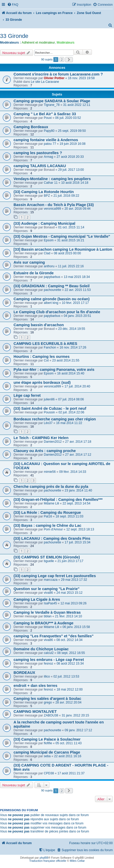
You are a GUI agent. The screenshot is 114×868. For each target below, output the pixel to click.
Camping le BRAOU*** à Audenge (43, 623)
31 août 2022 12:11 (77, 105)
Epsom (49, 240)
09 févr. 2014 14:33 (73, 472)
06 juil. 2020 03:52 (68, 118)
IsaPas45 (50, 603)
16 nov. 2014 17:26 (73, 347)
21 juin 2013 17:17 (71, 561)
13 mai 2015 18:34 (77, 277)
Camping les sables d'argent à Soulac (47, 699)
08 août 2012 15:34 (70, 664)
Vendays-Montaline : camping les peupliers (52, 179)
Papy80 (49, 131)
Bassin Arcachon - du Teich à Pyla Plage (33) (54, 205)
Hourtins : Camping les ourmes (42, 357)
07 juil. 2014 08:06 (71, 399)
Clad (47, 253)
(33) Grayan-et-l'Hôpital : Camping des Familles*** (58, 500)
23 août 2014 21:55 (66, 360)
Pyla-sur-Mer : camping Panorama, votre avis (54, 370)
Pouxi (48, 118)
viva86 (48, 593)
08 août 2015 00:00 (67, 253)
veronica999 (52, 209)
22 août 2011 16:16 (68, 756)
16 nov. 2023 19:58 (81, 78)
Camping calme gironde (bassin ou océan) (52, 299)
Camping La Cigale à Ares (37, 599)
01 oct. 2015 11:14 (71, 227)
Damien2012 (53, 442)
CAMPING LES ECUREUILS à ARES (45, 344)
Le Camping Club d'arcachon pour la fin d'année (57, 312)
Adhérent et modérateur (38, 43)
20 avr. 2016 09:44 (78, 209)
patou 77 (50, 144)
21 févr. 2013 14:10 (68, 616)
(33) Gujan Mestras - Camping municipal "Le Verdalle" (62, 236)
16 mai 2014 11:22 (69, 423)
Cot (46, 360)
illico (47, 676)
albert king (51, 303)
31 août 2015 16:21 (71, 240)
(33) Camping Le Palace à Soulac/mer (47, 739)
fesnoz (48, 664)
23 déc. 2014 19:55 (72, 329)
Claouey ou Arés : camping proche (45, 451)
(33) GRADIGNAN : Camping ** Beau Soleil (52, 286)
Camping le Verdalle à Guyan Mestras (47, 612)
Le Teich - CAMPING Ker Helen (41, 438)
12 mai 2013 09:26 (73, 603)
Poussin (49, 412)
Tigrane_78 (52, 105)
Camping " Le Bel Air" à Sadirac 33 (45, 114)
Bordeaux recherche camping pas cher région (55, 419)
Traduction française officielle (48, 861)
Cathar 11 (51, 183)
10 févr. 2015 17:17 (75, 303)
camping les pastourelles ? (38, 153)
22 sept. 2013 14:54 (76, 503)
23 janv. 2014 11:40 (78, 490)
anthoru (49, 266)
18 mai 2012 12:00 (69, 689)
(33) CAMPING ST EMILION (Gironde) (47, 557)
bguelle (49, 561)
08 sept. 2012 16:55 (71, 653)
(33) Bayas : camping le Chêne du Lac (47, 525)
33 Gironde (14, 36)
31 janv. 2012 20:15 (75, 715)
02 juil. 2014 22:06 (71, 412)
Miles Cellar (77, 861)
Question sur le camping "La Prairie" (46, 589)
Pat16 (48, 516)
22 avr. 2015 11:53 (78, 290)
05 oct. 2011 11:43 (68, 743)
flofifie (48, 743)
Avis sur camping (29, 262)
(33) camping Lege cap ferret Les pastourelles (55, 576)
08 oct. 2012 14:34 (69, 640)
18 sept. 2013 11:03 (69, 516)
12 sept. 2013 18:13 (80, 529)
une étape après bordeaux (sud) (42, 382)
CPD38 (49, 773)
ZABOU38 (51, 715)
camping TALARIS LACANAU (40, 166)
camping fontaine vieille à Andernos (46, 140)
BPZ (47, 196)
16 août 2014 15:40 (71, 373)
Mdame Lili (51, 503)
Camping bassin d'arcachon (39, 325)
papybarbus (52, 277)
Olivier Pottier (54, 78)
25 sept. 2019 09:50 (72, 131)
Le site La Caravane (45, 82)
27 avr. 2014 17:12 (78, 455)
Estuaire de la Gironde (34, 273)
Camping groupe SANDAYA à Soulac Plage (52, 101)
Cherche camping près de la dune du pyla (51, 487)
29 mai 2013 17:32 (74, 580)
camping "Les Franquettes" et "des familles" (53, 636)
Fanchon (50, 347)
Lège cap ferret (27, 395)
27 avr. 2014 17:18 (78, 442)
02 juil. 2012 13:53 (66, 676)
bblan (48, 616)
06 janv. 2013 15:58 (76, 627)
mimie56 (50, 472)
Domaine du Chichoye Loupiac (41, 649)
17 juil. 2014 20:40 (77, 386)
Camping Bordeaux (31, 127)
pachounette (52, 290)
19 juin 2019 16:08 (73, 144)
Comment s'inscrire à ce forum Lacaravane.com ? (58, 74)
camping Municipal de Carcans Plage (47, 752)
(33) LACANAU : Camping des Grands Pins (52, 538)
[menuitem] (13, 5)
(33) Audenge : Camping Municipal (44, 223)
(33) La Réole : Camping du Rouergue (47, 512)
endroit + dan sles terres (35, 686)
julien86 (49, 399)
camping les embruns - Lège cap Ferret (49, 660)
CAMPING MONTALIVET (35, 712)
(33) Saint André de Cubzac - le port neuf (50, 408)
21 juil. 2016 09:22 (66, 196)
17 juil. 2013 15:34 (77, 542)
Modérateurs (66, 43)
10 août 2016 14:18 (75, 183)
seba (47, 756)
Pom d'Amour (53, 529)
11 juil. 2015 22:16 (71, 266)
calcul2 (49, 653)
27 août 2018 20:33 (70, 157)
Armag (48, 157)
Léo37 (48, 423)
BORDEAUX (24, 673)
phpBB (44, 858)
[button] (69, 60)
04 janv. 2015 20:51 (77, 316)
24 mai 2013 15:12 (69, 593)
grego (48, 702)
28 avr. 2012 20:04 (68, 702)
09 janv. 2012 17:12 (78, 730)
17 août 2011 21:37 (71, 773)
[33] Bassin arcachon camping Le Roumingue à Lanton (63, 249)
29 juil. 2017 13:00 (71, 170)
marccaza (50, 580)
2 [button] (62, 59)
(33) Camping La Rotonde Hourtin (44, 192)
